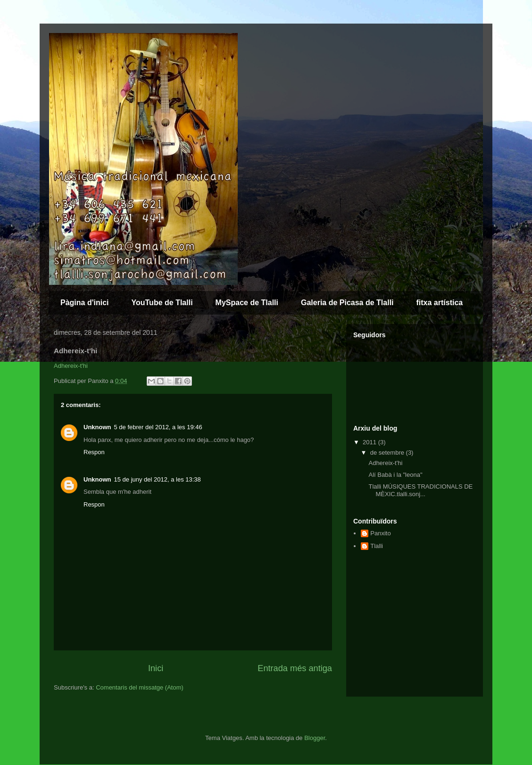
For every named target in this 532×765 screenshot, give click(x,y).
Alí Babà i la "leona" (395, 475)
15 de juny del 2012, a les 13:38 (158, 479)
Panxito (380, 533)
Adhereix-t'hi (71, 366)
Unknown (97, 427)
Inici (156, 668)
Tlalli (377, 546)
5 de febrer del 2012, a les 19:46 (158, 427)
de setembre (388, 453)
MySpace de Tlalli (247, 303)
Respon (94, 452)
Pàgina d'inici (85, 303)
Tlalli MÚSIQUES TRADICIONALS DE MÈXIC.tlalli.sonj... (420, 490)
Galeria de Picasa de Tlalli (347, 303)
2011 (370, 442)
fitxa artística (440, 303)
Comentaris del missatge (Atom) (140, 687)
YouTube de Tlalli (162, 303)
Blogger (315, 738)
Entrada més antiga (295, 668)
